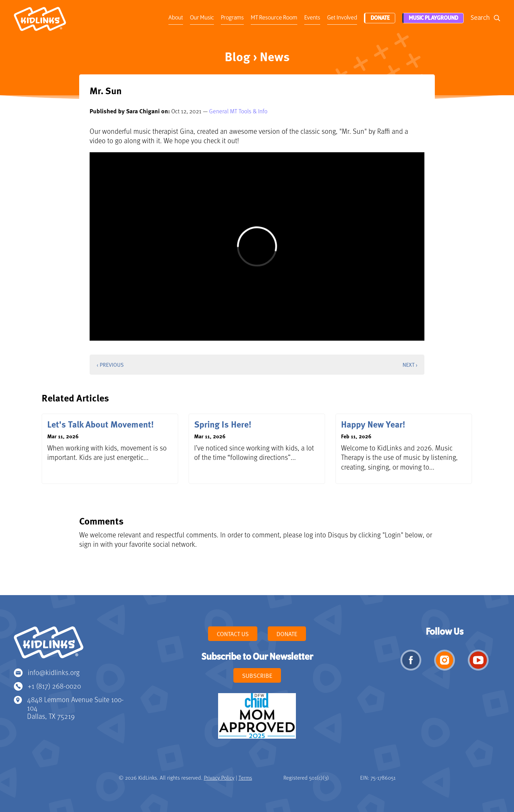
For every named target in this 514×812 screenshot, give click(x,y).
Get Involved (341, 18)
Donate (379, 18)
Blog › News (257, 56)
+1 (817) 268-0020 (54, 686)
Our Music (201, 18)
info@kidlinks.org (54, 672)
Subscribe (257, 675)
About (175, 18)
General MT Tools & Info (238, 111)
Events (312, 18)
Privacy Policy (219, 778)
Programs (232, 18)
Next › (410, 365)
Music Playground (433, 18)
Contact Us (233, 634)
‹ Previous (110, 365)
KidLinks (49, 645)
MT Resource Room (273, 18)
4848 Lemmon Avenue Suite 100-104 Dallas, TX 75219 (75, 708)
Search (480, 18)
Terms (245, 778)
